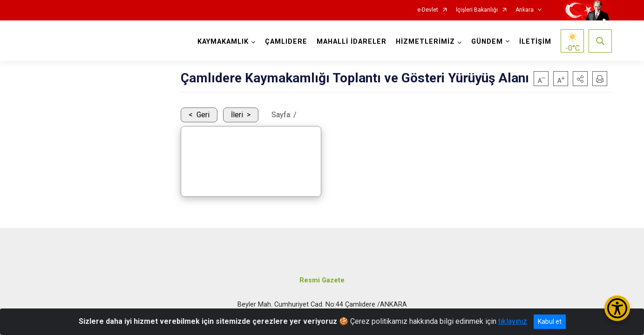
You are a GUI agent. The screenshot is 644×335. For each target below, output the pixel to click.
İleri (237, 115)
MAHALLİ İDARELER (352, 42)
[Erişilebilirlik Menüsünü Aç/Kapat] (617, 308)
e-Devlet (428, 10)
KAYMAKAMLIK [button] (223, 42)
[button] (580, 79)
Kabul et (550, 322)
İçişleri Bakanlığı (477, 10)
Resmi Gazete (322, 280)
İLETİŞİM (535, 42)
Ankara (525, 10)
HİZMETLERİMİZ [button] (425, 42)
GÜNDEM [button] (487, 42)
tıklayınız (513, 321)
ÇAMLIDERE (286, 42)
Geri (203, 115)
